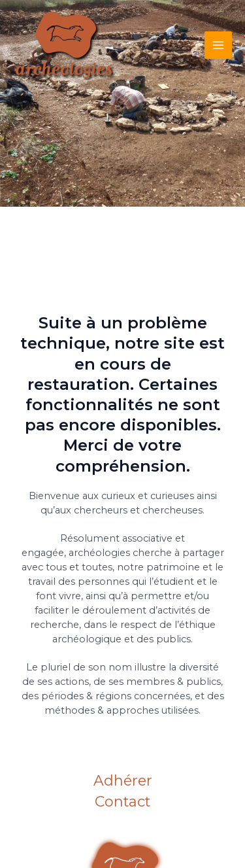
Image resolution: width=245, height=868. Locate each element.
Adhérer (123, 781)
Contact (122, 802)
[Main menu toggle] (218, 45)
